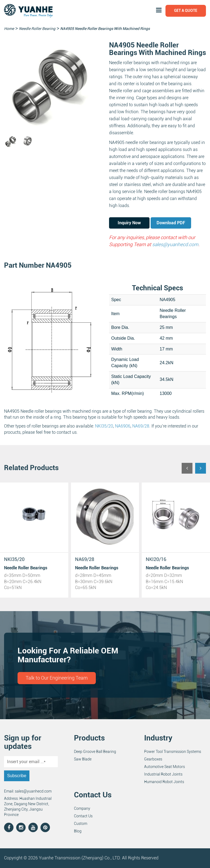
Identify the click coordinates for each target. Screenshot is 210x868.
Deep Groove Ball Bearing (95, 752)
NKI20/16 (85, 559)
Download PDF (171, 223)
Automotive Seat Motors (165, 767)
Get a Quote (186, 11)
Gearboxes (153, 759)
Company (82, 808)
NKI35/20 (104, 426)
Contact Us (83, 816)
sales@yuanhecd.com (176, 244)
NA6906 (123, 426)
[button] (187, 468)
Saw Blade (83, 759)
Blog (78, 831)
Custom (81, 824)
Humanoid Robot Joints (164, 782)
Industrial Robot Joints (163, 774)
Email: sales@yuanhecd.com (28, 791)
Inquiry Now (129, 223)
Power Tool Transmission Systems (173, 752)
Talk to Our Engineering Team (57, 678)
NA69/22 (155, 559)
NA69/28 (141, 426)
